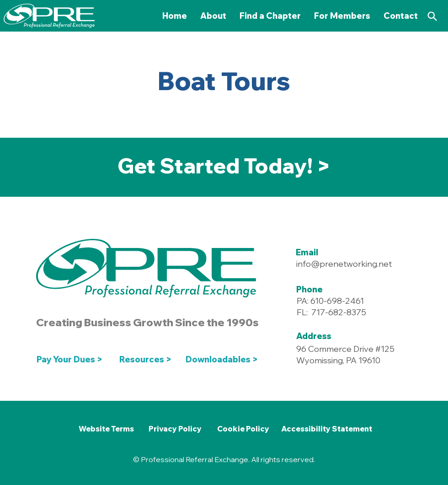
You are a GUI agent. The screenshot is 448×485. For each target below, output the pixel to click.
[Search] (432, 16)
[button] (342, 16)
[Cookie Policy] (243, 429)
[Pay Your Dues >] (72, 360)
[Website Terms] (106, 429)
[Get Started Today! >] (224, 166)
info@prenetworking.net (344, 264)
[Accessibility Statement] (326, 429)
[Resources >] (146, 360)
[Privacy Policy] (175, 429)
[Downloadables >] (224, 360)
